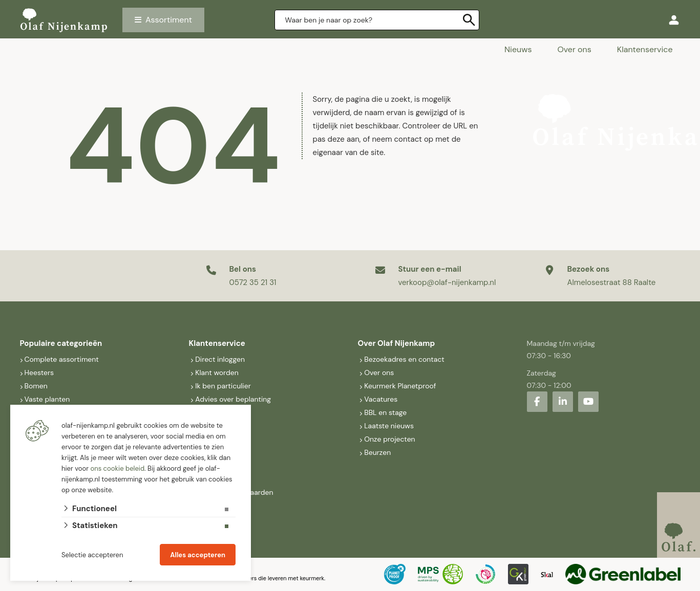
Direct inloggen (220, 359)
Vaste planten (47, 399)
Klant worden (217, 373)
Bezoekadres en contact (404, 359)
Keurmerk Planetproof (400, 386)
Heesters (39, 373)
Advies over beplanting (233, 399)
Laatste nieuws (389, 426)
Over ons (574, 49)
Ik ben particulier (223, 386)
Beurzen (377, 452)
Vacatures (381, 399)
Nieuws (518, 49)
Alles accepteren (198, 555)
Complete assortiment (63, 359)
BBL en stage (385, 412)
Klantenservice (645, 49)
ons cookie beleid (117, 468)
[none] (469, 20)
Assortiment (169, 20)
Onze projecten (389, 439)
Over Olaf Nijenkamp (397, 343)
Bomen (36, 386)
